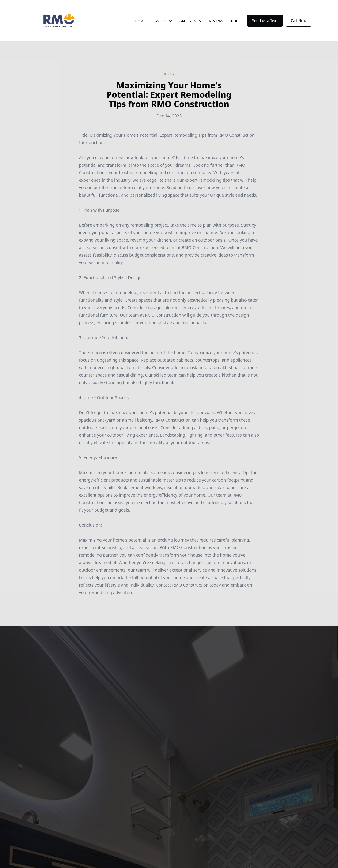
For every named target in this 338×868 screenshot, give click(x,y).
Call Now (299, 21)
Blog (234, 21)
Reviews (216, 21)
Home (140, 21)
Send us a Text (265, 21)
